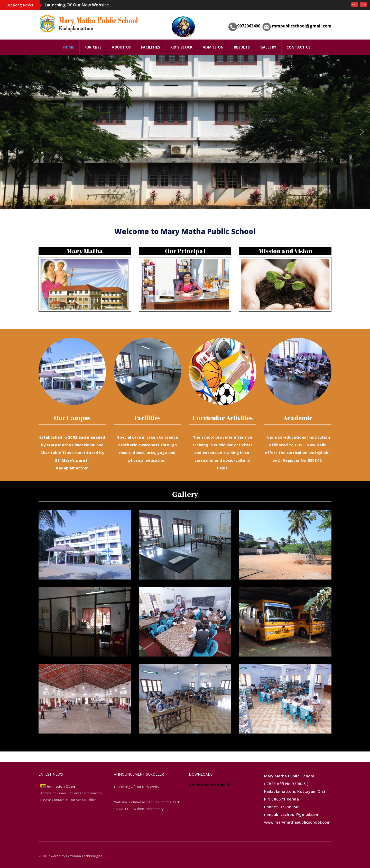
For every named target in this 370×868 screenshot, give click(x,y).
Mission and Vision (285, 251)
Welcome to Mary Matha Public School (185, 231)
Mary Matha (85, 251)
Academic (298, 418)
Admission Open (61, 786)
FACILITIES (151, 47)
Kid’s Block (181, 47)
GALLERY (268, 47)
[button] (8, 132)
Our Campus (72, 418)
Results (242, 47)
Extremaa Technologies (84, 856)
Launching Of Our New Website (138, 787)
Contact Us (299, 47)
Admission (213, 47)
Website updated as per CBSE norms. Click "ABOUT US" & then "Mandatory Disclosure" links (147, 809)
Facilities (147, 418)
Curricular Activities (223, 418)
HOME (69, 47)
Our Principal (185, 251)
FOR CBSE (93, 47)
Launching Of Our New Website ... (79, 5)
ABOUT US (121, 47)
